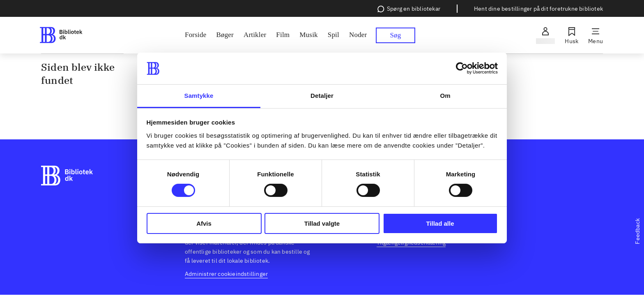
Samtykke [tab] (199, 96)
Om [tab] (445, 96)
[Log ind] (545, 35)
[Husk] (572, 35)
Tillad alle (440, 223)
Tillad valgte (322, 223)
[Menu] (596, 35)
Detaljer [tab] (322, 96)
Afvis (204, 223)
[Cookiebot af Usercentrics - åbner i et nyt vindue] (462, 68)
